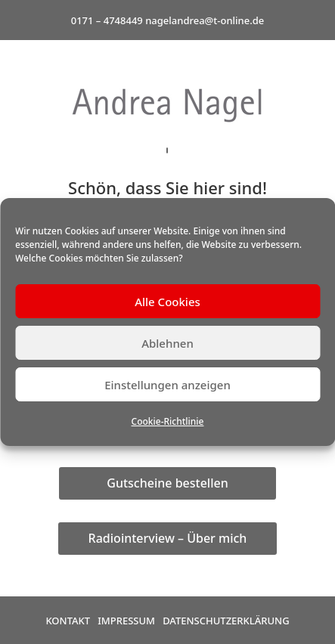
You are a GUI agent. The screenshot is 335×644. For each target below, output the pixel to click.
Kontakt (68, 621)
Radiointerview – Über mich (168, 538)
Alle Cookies (167, 302)
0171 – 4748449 (107, 20)
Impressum (126, 621)
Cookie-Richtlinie (168, 421)
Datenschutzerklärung (226, 621)
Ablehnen (167, 343)
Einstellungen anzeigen (167, 385)
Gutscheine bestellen (167, 483)
